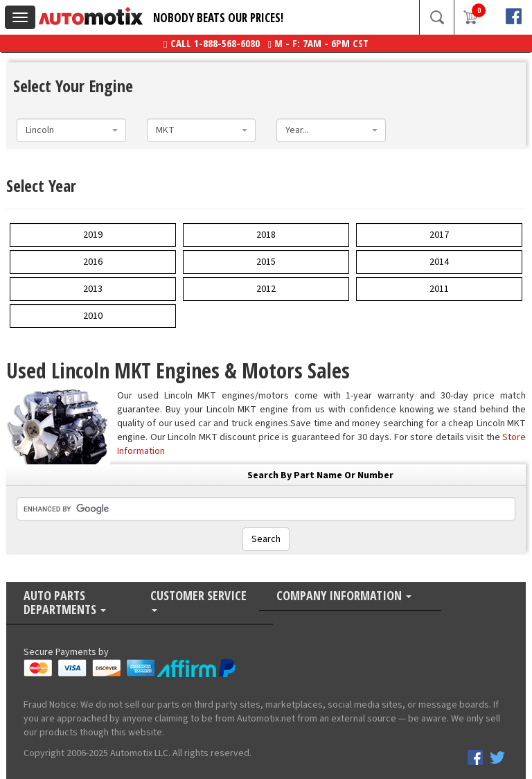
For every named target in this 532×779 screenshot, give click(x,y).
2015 (266, 262)
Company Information (344, 596)
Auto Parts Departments (65, 603)
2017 (439, 235)
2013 (93, 289)
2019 (93, 235)
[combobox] (71, 130)
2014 (439, 262)
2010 (93, 316)
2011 (439, 289)
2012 (266, 289)
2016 (93, 262)
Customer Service (198, 601)
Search (266, 539)
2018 (266, 235)
